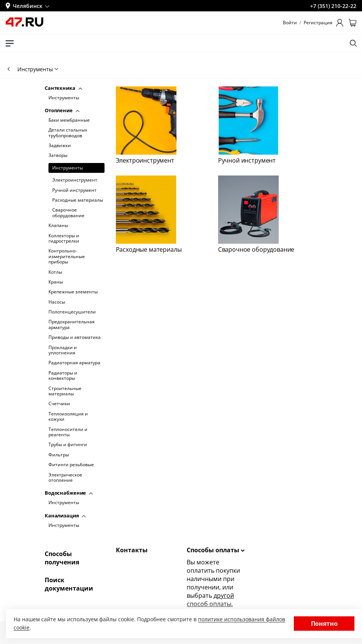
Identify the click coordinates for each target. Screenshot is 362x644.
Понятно (324, 624)
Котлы (55, 272)
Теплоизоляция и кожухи (68, 417)
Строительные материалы (65, 391)
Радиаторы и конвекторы (63, 376)
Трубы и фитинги (68, 445)
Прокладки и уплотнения (63, 350)
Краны (56, 282)
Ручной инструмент (74, 190)
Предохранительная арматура (72, 325)
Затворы (58, 155)
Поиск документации (69, 584)
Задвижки (60, 146)
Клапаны (58, 226)
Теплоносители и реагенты (68, 432)
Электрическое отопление (65, 478)
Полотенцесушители (72, 312)
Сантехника (63, 88)
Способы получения (62, 558)
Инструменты (64, 98)
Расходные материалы (78, 200)
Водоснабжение (69, 493)
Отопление (62, 110)
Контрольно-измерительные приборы (67, 256)
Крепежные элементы (73, 292)
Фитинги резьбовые (71, 465)
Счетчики (59, 404)
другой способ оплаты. (210, 600)
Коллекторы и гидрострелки (64, 239)
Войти (290, 23)
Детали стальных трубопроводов (68, 133)
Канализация (65, 516)
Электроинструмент (75, 180)
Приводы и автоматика (75, 337)
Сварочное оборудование (68, 213)
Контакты (132, 550)
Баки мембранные (69, 120)
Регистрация (318, 23)
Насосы (57, 302)
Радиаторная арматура (74, 363)
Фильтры (59, 455)
